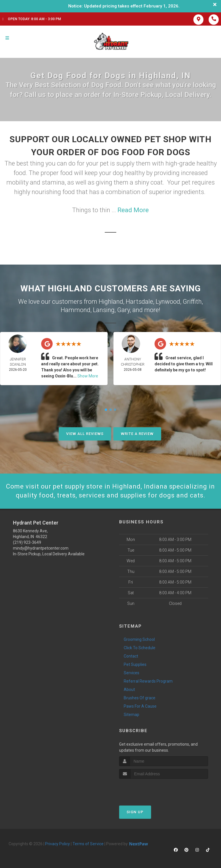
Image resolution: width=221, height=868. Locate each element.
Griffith (192, 302)
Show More (88, 376)
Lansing (104, 310)
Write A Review (137, 434)
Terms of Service (88, 844)
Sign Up (135, 812)
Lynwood (168, 302)
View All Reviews (85, 434)
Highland (111, 302)
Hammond (76, 310)
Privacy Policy (58, 844)
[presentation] (150, 790)
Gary (123, 310)
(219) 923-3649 (27, 542)
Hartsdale (139, 302)
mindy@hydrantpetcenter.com (41, 548)
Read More (133, 210)
